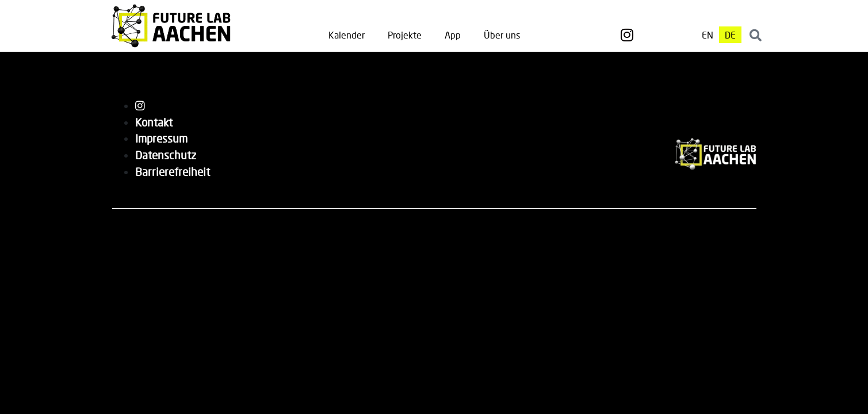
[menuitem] (708, 35)
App (453, 35)
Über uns (502, 35)
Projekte (405, 35)
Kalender (347, 35)
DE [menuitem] (730, 35)
